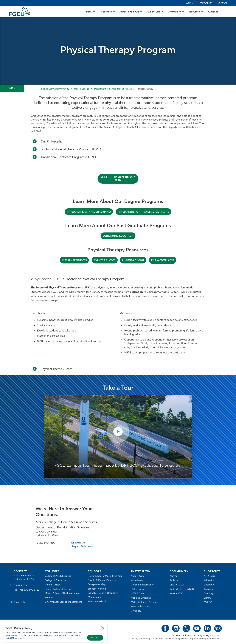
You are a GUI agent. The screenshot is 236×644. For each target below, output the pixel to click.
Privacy (77, 635)
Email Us (80, 543)
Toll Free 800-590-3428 (27, 590)
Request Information (83, 547)
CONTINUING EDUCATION (118, 236)
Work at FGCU (177, 594)
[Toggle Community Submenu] (176, 12)
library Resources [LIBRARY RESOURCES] (75, 260)
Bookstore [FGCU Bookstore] (209, 585)
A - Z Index (210, 576)
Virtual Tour (137, 611)
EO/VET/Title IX (214, 639)
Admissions (210, 580)
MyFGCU (223, 4)
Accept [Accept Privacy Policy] (95, 638)
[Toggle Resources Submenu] (196, 12)
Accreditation (138, 580)
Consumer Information (143, 585)
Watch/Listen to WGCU (182, 589)
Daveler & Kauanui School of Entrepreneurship (102, 582)
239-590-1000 (21, 586)
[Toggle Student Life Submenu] (155, 12)
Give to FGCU (177, 585)
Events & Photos (105, 260)
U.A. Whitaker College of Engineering (64, 602)
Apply (190, 4)
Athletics (213, 12)
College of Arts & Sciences (58, 576)
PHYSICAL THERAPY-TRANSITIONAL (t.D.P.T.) (144, 212)
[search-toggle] (226, 12)
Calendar (208, 589)
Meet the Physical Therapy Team (118, 179)
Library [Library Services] (207, 598)
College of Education (55, 580)
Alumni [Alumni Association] (173, 576)
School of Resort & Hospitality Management (103, 595)
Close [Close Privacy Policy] (103, 628)
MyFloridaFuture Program (144, 602)
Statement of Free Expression (165, 639)
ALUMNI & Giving (133, 260)
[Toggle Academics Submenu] (107, 12)
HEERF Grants (138, 594)
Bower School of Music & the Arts (105, 576)
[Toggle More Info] (35, 141)
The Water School (97, 602)
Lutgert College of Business (59, 589)
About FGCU (137, 576)
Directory (206, 4)
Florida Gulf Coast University (55, 89)
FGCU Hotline (138, 589)
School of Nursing (97, 589)
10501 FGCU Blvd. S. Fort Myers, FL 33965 (24, 577)
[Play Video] (118, 431)
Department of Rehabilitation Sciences (113, 89)
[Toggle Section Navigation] (12, 88)
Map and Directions (141, 598)
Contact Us (19, 602)
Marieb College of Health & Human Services (63, 595)
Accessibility (199, 639)
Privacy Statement (140, 639)
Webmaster (186, 639)
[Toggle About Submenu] (90, 12)
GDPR (12, 638)
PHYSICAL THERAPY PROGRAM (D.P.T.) (89, 212)
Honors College (53, 585)
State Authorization (141, 607)
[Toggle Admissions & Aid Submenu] (131, 12)
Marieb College (82, 89)
